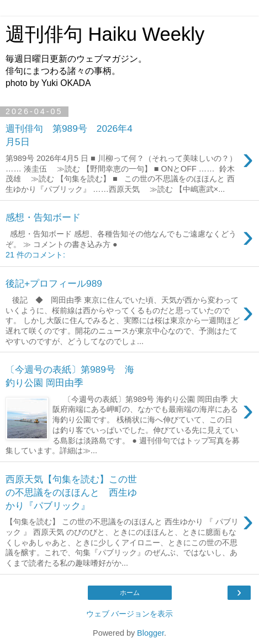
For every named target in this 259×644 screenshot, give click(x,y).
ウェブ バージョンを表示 (130, 614)
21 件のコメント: (35, 255)
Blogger (150, 633)
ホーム (130, 593)
